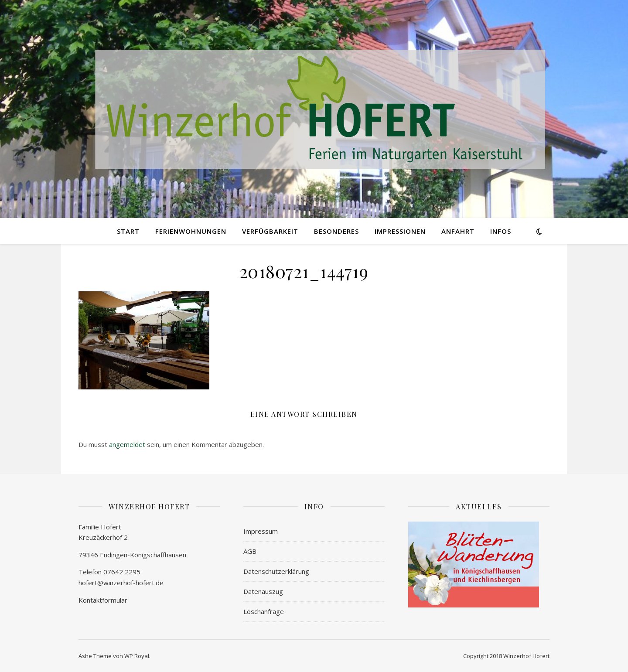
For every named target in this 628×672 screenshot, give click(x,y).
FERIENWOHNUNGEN (191, 231)
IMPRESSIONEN (400, 231)
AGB (250, 551)
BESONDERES (336, 231)
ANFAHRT (458, 231)
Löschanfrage (264, 611)
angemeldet (127, 444)
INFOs (501, 231)
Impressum (261, 531)
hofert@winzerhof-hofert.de (121, 583)
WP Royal (137, 656)
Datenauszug (263, 591)
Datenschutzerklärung (276, 571)
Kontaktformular (103, 600)
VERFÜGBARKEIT (270, 231)
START (128, 231)
